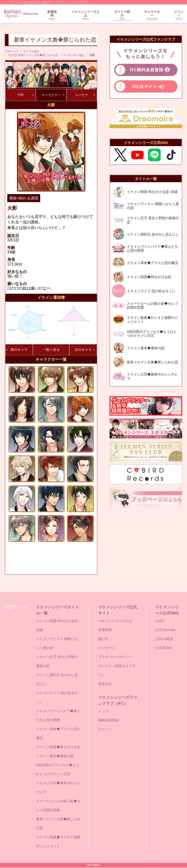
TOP (25, 95)
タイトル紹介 (122, 15)
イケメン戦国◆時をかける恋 (58, 747)
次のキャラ (85, 350)
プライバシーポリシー (115, 657)
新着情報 (52, 15)
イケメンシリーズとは (85, 15)
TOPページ (12, 51)
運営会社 (105, 684)
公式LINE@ (164, 639)
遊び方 (103, 639)
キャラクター (152, 15)
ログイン (105, 730)
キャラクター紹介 (74, 55)
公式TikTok (163, 648)
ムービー (85, 95)
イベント (179, 15)
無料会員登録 (108, 721)
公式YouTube (165, 630)
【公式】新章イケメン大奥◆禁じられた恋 (33, 55)
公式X (160, 621)
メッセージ (107, 648)
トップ (103, 712)
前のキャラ (17, 350)
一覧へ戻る (51, 350)
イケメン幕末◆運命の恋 (55, 756)
